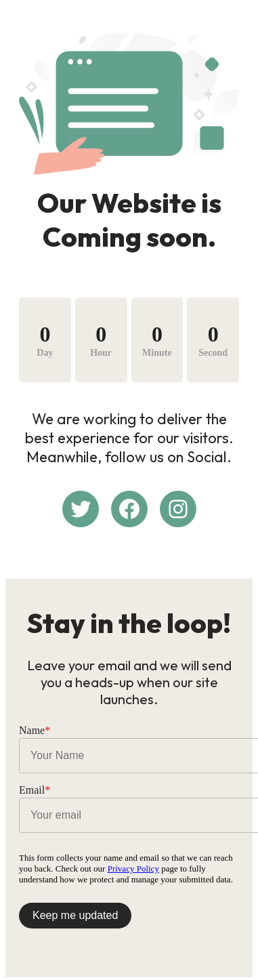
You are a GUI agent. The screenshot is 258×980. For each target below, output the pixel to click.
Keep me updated (75, 915)
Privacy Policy (133, 869)
